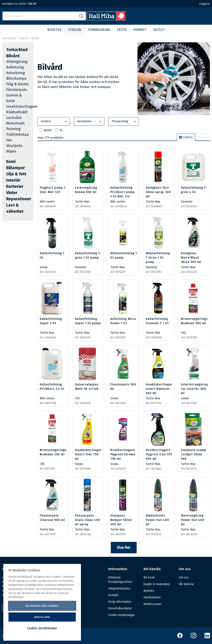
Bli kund (149, 577)
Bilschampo (16, 78)
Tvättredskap (17, 134)
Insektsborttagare (22, 106)
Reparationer (19, 199)
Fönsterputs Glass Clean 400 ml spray (88, 520)
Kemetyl (187, 202)
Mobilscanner (152, 604)
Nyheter (149, 591)
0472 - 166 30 (28, 4)
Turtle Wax (82, 202)
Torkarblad (17, 50)
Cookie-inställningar (121, 615)
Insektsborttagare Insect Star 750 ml (89, 454)
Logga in (204, 4)
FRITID (122, 30)
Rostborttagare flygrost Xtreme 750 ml (123, 454)
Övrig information (120, 602)
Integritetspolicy (119, 588)
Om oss (184, 577)
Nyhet (48, 130)
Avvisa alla (42, 617)
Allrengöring (17, 62)
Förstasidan (9, 39)
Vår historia (186, 584)
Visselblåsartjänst (120, 608)
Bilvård (35, 39)
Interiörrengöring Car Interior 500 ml (195, 389)
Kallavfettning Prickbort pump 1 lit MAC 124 (123, 192)
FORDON (75, 30)
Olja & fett (16, 174)
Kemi (11, 161)
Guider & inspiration (157, 584)
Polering (13, 129)
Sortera (54, 122)
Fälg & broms (17, 84)
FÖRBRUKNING (99, 30)
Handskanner (152, 597)
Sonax (44, 267)
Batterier (15, 186)
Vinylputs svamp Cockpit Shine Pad (194, 454)
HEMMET (140, 30)
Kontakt (113, 595)
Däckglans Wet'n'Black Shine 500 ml (191, 258)
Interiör (13, 180)
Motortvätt (15, 123)
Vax (9, 140)
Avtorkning (16, 73)
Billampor (16, 168)
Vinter (12, 193)
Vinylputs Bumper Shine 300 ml (121, 520)
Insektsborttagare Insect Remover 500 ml (160, 389)
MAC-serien (47, 202)
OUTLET (159, 30)
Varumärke (90, 122)
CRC (184, 333)
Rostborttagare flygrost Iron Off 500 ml (159, 454)
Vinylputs (14, 146)
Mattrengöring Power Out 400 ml (193, 520)
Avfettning (15, 67)
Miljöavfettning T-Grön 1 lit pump (158, 258)
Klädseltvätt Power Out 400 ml (157, 520)
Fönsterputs (17, 90)
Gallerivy (186, 137)
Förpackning (124, 122)
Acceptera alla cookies (42, 606)
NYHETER (54, 30)
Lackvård (14, 118)
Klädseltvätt (17, 112)
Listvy (202, 137)
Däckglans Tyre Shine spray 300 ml (158, 192)
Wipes (11, 151)
